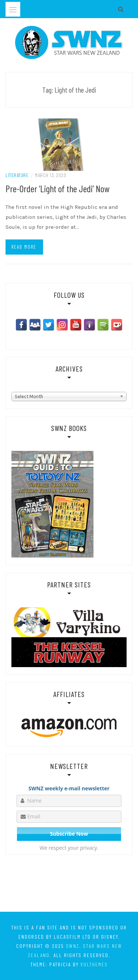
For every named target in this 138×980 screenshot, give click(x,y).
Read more (24, 247)
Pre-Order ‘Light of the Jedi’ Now (57, 188)
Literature (17, 175)
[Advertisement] (69, 885)
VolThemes (94, 964)
